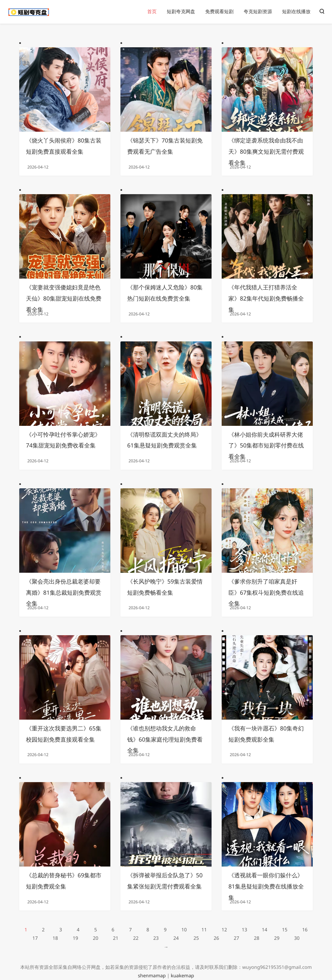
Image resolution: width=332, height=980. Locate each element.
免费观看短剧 (219, 12)
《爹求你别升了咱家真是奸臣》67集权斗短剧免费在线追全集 (266, 592)
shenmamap (152, 976)
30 (297, 938)
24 (176, 938)
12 (224, 930)
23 (156, 938)
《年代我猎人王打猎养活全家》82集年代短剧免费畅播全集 (266, 298)
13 (244, 930)
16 (305, 930)
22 (136, 938)
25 (196, 938)
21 (116, 938)
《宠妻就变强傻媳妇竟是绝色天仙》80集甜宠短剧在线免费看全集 (64, 298)
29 (277, 938)
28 (257, 938)
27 (237, 938)
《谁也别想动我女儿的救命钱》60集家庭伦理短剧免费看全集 (165, 739)
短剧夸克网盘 (181, 12)
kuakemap (182, 976)
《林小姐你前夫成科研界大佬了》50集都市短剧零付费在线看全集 (266, 446)
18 (55, 938)
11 (204, 930)
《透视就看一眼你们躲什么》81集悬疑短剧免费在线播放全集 (266, 886)
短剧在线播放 (296, 12)
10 (184, 930)
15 (285, 930)
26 (216, 938)
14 (265, 930)
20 (95, 938)
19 (75, 938)
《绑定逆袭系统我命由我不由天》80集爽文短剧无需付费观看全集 (266, 151)
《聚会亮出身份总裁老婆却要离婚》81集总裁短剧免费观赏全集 (64, 592)
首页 (152, 12)
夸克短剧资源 (258, 12)
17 (35, 938)
